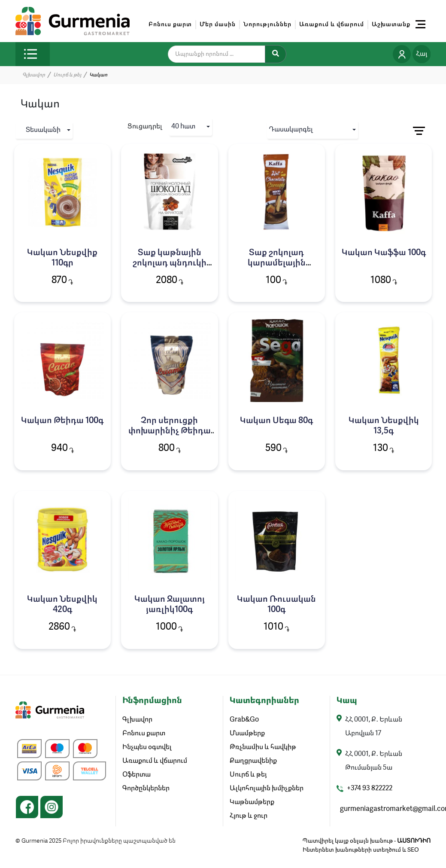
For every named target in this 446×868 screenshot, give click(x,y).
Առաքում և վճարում (332, 24)
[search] (222, 54)
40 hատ (183, 127)
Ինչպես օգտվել (147, 747)
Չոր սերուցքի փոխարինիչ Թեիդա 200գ (170, 431)
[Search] (276, 54)
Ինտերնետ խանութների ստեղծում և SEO (361, 850)
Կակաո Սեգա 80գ (276, 421)
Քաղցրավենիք (253, 761)
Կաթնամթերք (252, 802)
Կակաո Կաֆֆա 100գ (384, 253)
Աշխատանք (391, 24)
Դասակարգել (291, 130)
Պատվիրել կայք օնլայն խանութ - (367, 841)
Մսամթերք (247, 734)
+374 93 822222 (370, 789)
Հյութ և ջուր (249, 816)
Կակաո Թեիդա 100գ (62, 421)
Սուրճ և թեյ (67, 75)
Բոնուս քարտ (170, 24)
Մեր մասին (218, 24)
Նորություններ (267, 24)
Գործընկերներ (146, 789)
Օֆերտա (137, 775)
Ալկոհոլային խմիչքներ (267, 789)
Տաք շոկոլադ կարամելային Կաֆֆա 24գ (277, 263)
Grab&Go (244, 720)
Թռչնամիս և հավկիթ (263, 747)
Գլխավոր (34, 75)
